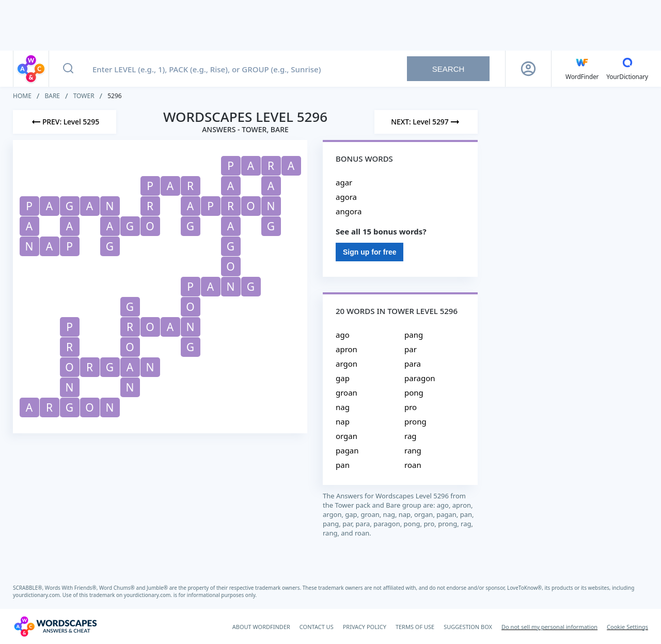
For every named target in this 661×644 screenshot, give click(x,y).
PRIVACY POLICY (365, 627)
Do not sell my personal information (549, 627)
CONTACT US (317, 627)
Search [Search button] (448, 69)
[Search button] (68, 69)
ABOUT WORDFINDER (261, 627)
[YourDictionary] (627, 69)
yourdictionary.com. (38, 595)
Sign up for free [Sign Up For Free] (369, 252)
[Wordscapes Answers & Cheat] (55, 626)
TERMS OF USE (415, 627)
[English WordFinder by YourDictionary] (582, 69)
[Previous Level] (65, 122)
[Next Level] (426, 122)
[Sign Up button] (528, 69)
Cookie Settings (627, 627)
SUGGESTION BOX (468, 627)
